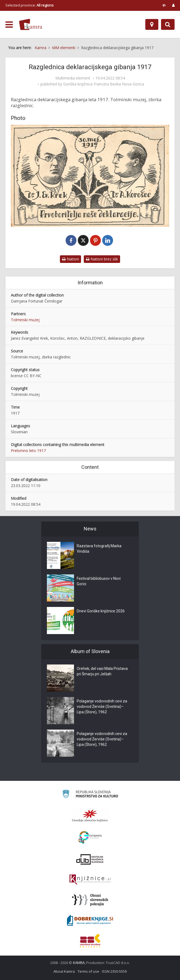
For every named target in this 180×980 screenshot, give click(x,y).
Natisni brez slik (102, 259)
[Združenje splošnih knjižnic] (90, 941)
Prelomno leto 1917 (28, 451)
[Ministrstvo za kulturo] (90, 795)
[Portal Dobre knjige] (90, 920)
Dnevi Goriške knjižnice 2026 (101, 611)
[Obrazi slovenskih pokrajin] (90, 900)
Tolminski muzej (25, 320)
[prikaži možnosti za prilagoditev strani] (164, 5)
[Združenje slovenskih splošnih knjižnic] (90, 880)
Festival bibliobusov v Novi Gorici (99, 581)
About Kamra (64, 971)
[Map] (152, 24)
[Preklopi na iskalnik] (168, 24)
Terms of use (88, 971)
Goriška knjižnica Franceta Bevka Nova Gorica (104, 84)
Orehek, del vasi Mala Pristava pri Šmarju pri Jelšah (102, 671)
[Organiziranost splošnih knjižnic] (90, 816)
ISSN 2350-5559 (114, 971)
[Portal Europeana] (90, 837)
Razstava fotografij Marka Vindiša (99, 549)
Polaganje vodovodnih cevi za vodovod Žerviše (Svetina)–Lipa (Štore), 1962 (102, 707)
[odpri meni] (9, 25)
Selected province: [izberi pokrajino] (30, 5)
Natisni (70, 259)
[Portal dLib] (90, 859)
